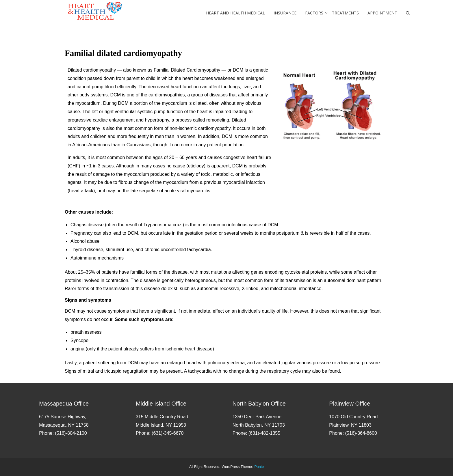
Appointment (382, 13)
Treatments (345, 13)
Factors (314, 13)
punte (259, 467)
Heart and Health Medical (235, 13)
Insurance (285, 13)
